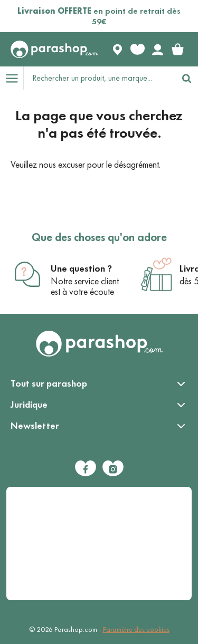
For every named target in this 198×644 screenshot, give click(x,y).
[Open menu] (12, 78)
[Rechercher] (186, 78)
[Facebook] (86, 468)
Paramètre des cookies (136, 629)
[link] (177, 50)
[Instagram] (113, 468)
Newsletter (35, 426)
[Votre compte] (157, 50)
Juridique (29, 405)
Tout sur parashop (49, 383)
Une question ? (81, 268)
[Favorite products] (137, 50)
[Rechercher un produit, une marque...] (100, 78)
